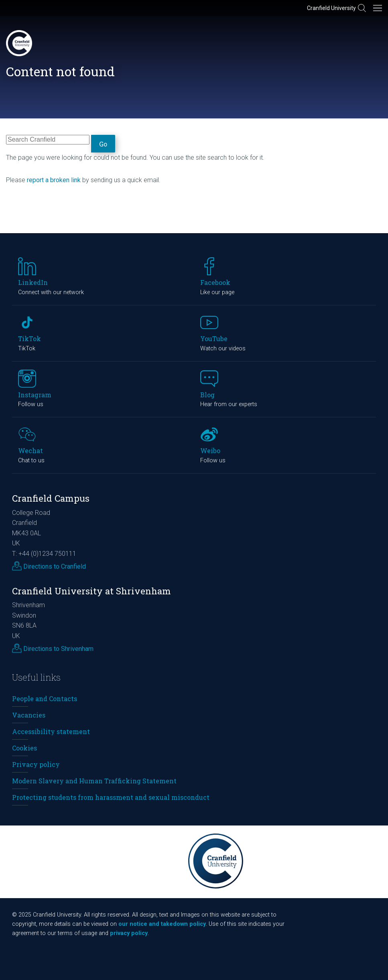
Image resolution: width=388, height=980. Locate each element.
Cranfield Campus (51, 498)
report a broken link (54, 180)
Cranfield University (331, 8)
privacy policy (129, 933)
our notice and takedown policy (162, 924)
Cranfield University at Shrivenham (91, 591)
